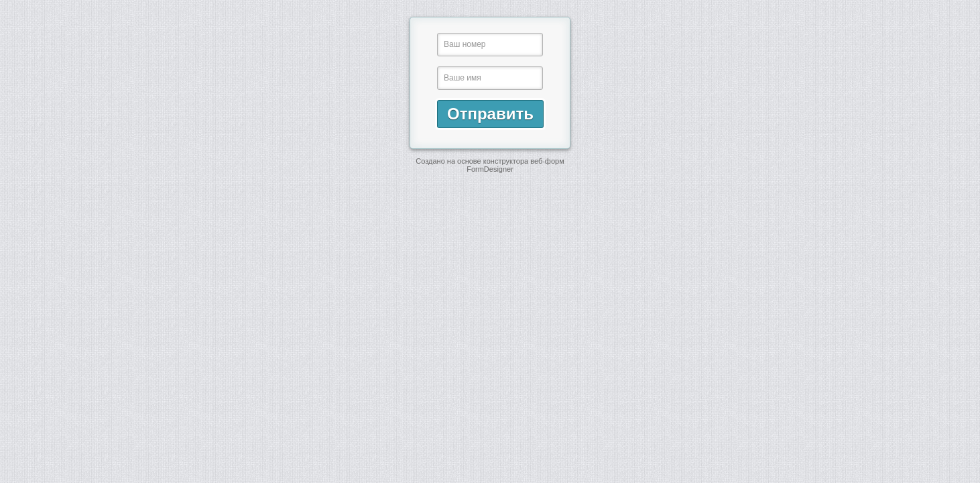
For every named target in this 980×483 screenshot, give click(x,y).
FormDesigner (490, 169)
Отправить (490, 114)
